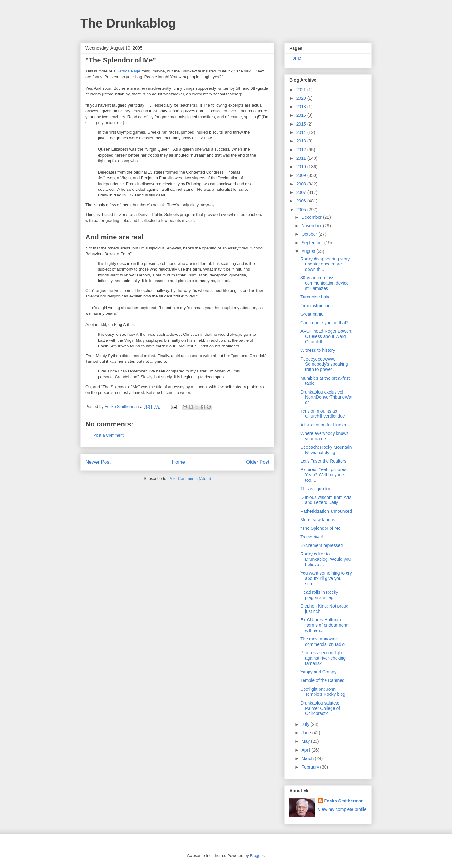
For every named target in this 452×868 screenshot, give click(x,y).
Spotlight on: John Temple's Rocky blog (323, 692)
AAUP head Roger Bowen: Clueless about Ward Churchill (326, 336)
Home (179, 462)
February (311, 767)
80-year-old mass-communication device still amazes (325, 283)
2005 (302, 210)
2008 (302, 184)
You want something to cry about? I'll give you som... (326, 578)
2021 (302, 90)
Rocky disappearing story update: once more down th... (325, 264)
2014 (302, 132)
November (312, 226)
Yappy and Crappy (318, 672)
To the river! (312, 537)
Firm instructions (317, 306)
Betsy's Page (129, 71)
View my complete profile (342, 809)
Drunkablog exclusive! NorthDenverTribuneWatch (326, 397)
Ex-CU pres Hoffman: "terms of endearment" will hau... (325, 625)
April (306, 750)
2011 (302, 158)
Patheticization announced (326, 511)
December (312, 217)
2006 (302, 201)
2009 (302, 175)
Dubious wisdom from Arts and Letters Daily (326, 500)
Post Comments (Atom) (190, 478)
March (308, 758)
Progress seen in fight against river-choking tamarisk (323, 658)
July (306, 724)
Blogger (257, 856)
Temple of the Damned (323, 680)
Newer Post (98, 462)
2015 (302, 124)
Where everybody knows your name (324, 436)
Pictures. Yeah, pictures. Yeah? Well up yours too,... (324, 475)
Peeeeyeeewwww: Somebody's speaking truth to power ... (324, 364)
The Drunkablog (128, 23)
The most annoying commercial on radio (323, 642)
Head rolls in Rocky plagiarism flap (319, 595)
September (313, 243)
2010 (302, 167)
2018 (302, 107)
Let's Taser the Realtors (323, 461)
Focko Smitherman (344, 801)
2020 (302, 98)
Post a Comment (108, 435)
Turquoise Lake (315, 297)
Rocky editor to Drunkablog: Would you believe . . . (326, 559)
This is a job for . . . (319, 489)
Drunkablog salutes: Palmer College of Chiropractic (320, 708)
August (309, 251)
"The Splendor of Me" (321, 528)
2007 (302, 192)
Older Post (258, 462)
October (310, 234)
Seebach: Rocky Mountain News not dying (326, 450)
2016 (302, 115)
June (307, 733)
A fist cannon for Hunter (323, 425)
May (306, 741)
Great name (312, 314)
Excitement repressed (322, 545)
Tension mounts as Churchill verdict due (323, 414)
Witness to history (318, 350)
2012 (302, 150)
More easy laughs (318, 520)
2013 (302, 141)
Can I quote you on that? (324, 323)
